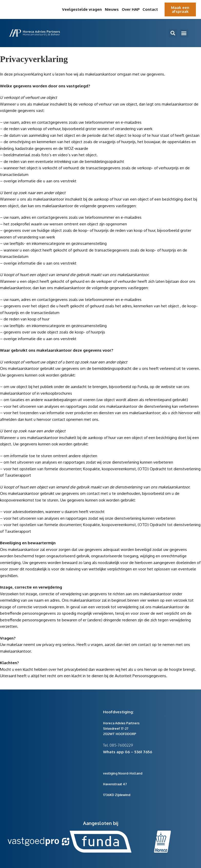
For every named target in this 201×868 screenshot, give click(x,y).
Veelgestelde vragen (82, 9)
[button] (173, 33)
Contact (150, 9)
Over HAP (131, 9)
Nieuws (112, 9)
